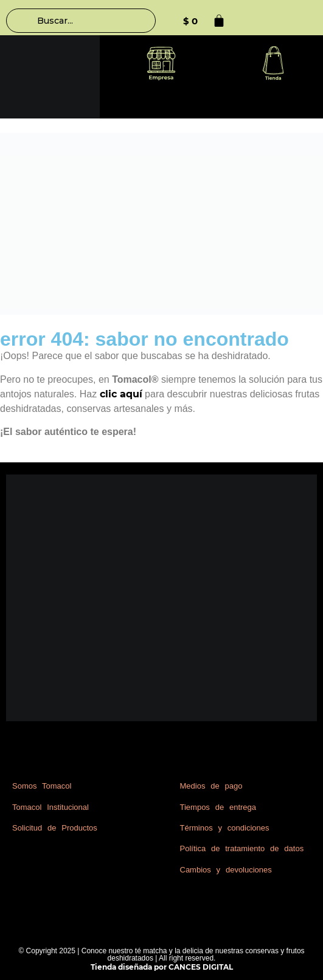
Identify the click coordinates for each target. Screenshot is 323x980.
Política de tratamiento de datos (242, 848)
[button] (161, 65)
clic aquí (121, 394)
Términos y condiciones (225, 828)
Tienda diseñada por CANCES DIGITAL (162, 967)
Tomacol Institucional (50, 807)
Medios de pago (211, 786)
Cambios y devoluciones (226, 870)
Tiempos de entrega (218, 807)
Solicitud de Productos (55, 828)
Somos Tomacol (42, 786)
